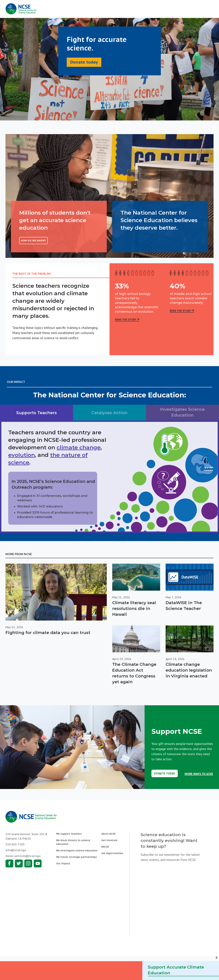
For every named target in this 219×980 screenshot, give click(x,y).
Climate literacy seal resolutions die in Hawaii (134, 608)
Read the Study (126, 319)
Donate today (84, 62)
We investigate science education (77, 850)
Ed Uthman (74, 78)
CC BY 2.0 (84, 78)
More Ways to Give (199, 774)
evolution (22, 455)
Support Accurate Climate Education (176, 970)
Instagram (28, 863)
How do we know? (33, 241)
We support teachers (69, 834)
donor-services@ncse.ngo (23, 856)
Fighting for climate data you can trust (48, 633)
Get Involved (109, 840)
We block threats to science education (73, 842)
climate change (79, 447)
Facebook (9, 863)
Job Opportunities (112, 853)
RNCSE (105, 847)
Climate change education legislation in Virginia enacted (189, 670)
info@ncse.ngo (16, 850)
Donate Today (165, 773)
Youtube (38, 863)
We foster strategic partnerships (76, 857)
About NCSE (108, 834)
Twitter (19, 863)
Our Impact (63, 863)
